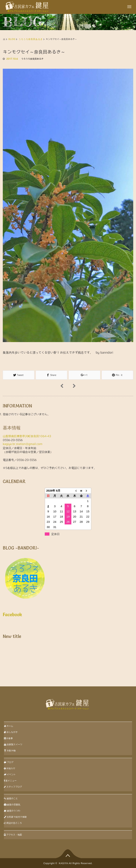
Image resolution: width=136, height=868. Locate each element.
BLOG (12, 39)
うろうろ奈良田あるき (31, 39)
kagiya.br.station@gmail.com (23, 444)
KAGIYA (63, 863)
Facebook (12, 614)
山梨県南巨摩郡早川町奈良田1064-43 (27, 436)
